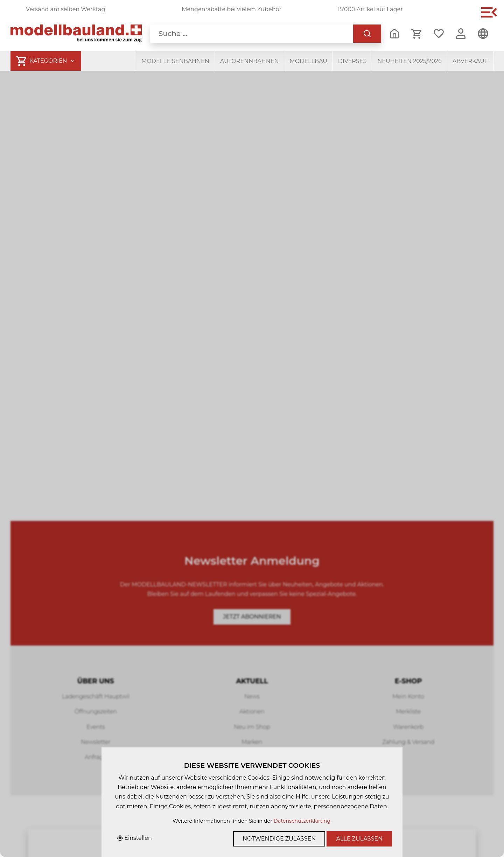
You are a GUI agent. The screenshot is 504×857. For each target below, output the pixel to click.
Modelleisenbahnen (175, 61)
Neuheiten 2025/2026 (409, 61)
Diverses (352, 61)
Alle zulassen (359, 839)
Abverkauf (470, 61)
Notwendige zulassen (279, 839)
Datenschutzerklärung (302, 821)
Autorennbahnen (250, 61)
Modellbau (308, 61)
